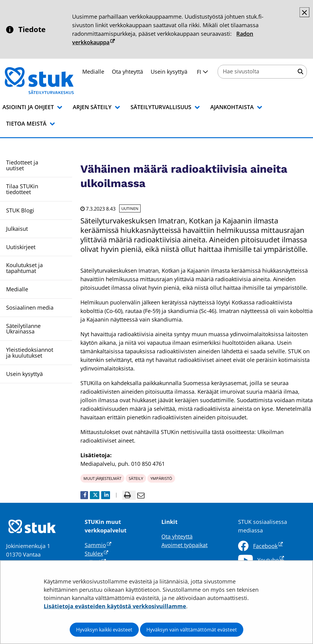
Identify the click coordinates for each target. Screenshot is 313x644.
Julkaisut (17, 229)
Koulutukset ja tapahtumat (24, 268)
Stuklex (96, 554)
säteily (136, 478)
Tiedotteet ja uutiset (22, 165)
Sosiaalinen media (30, 307)
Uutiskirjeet (21, 247)
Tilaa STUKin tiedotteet (22, 189)
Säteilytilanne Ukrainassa (23, 329)
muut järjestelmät (102, 478)
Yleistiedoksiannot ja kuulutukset (30, 353)
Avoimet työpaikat (184, 545)
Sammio (98, 545)
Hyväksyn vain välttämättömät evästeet (192, 630)
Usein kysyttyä (169, 72)
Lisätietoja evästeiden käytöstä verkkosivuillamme (115, 606)
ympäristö (161, 478)
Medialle (17, 289)
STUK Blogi (20, 210)
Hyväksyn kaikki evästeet (104, 630)
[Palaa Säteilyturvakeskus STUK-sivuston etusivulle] (55, 81)
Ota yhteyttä (127, 72)
